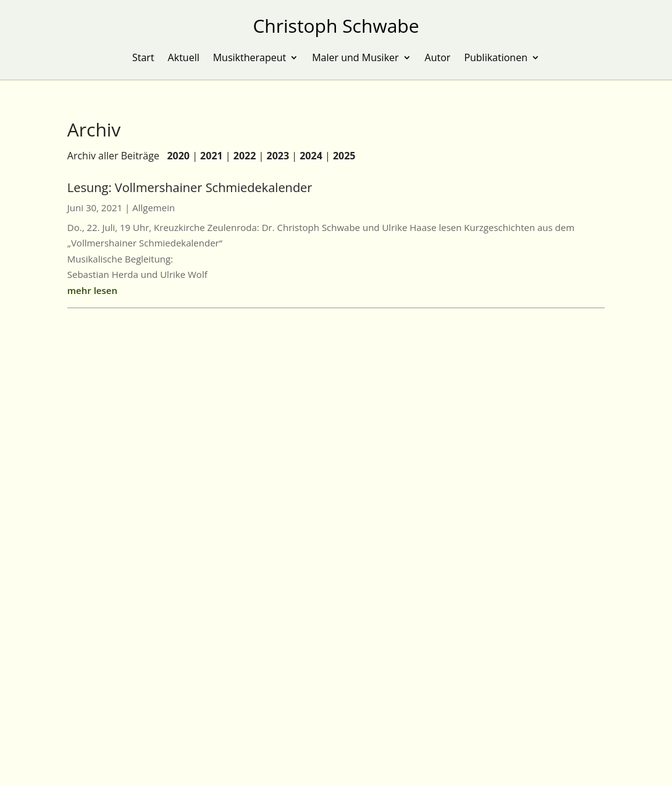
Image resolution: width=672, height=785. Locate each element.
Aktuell (184, 59)
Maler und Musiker (355, 59)
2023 (278, 156)
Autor (438, 59)
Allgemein (153, 208)
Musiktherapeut (250, 59)
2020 (178, 156)
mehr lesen (92, 290)
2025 (344, 156)
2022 (245, 156)
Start (143, 59)
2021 (212, 156)
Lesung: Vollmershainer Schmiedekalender (190, 187)
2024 (311, 156)
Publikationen (496, 59)
